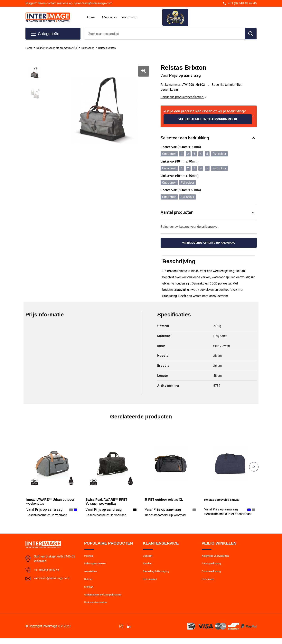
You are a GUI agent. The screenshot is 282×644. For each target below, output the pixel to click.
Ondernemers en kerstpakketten (105, 599)
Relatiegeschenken (96, 566)
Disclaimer (208, 583)
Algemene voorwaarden (217, 557)
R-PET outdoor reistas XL (164, 501)
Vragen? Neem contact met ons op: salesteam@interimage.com (69, 3)
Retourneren (151, 583)
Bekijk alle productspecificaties (183, 97)
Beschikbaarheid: (47, 516)
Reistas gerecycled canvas (224, 501)
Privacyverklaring (212, 566)
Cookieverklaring (212, 574)
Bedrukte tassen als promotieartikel (60, 48)
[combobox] (165, 34)
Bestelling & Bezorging (157, 574)
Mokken (89, 591)
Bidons (89, 583)
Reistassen (95, 48)
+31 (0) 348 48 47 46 (242, 3)
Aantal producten (177, 213)
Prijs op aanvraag (44, 511)
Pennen (89, 557)
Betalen (148, 566)
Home (91, 17)
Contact (148, 557)
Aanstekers (92, 574)
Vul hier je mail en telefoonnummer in (208, 119)
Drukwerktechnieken (97, 608)
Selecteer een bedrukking (185, 139)
